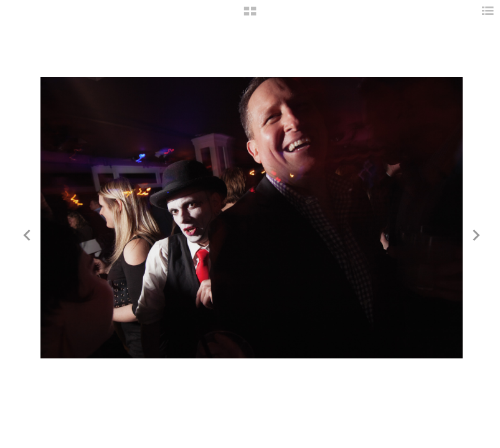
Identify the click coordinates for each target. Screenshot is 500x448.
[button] (250, 16)
